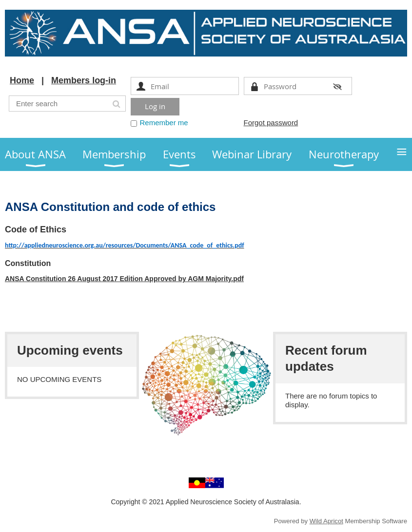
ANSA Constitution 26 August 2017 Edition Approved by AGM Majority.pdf (124, 279)
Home (22, 80)
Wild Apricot (326, 521)
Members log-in (84, 80)
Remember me (164, 123)
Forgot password (271, 123)
